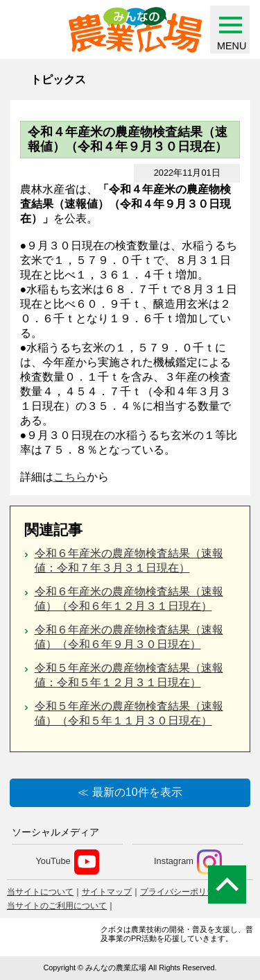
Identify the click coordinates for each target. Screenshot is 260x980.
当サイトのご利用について (57, 906)
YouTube (67, 862)
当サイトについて (40, 892)
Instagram (188, 862)
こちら (70, 477)
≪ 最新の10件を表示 (130, 792)
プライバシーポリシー (182, 892)
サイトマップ (107, 892)
